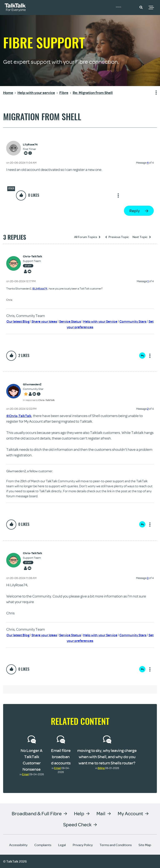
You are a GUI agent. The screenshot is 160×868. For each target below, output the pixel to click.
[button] (141, 7)
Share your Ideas (50, 321)
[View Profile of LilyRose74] (30, 145)
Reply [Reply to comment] (142, 356)
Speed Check (77, 824)
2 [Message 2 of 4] (148, 409)
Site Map (145, 845)
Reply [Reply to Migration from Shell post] (135, 211)
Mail (101, 813)
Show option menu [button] (154, 93)
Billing (101, 768)
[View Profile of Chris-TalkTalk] (32, 256)
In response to (39, 400)
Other (11, 188)
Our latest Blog (22, 321)
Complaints (43, 845)
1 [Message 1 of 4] (148, 281)
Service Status (78, 321)
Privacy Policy (83, 845)
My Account (130, 813)
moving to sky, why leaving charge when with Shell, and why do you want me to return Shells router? (107, 757)
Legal (62, 845)
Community (125, 7)
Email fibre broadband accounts (61, 757)
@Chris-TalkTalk (19, 416)
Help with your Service (110, 321)
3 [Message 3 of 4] (148, 578)
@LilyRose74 (40, 288)
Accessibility (18, 845)
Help (79, 813)
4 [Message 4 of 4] (148, 163)
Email (25, 774)
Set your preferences (85, 327)
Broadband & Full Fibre (37, 813)
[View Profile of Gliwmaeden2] (39, 384)
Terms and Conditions (116, 845)
